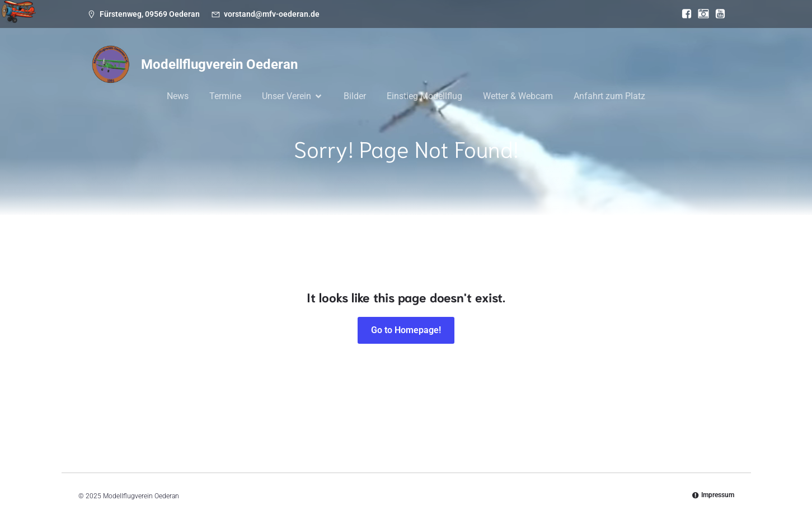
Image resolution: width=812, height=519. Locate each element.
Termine (225, 96)
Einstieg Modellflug (424, 96)
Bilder (355, 96)
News (178, 96)
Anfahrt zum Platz (609, 96)
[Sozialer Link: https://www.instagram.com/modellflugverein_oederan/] (701, 14)
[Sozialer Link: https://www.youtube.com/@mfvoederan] (717, 14)
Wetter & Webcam (518, 96)
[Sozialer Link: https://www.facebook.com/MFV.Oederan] (684, 14)
